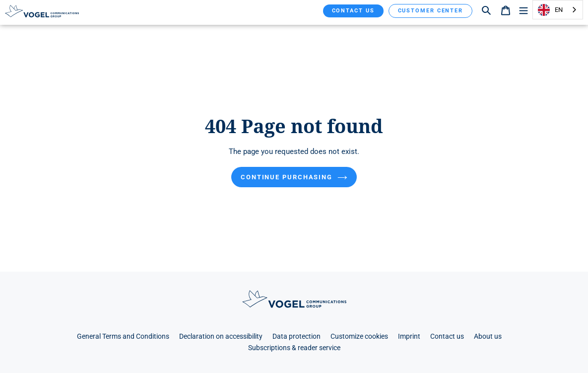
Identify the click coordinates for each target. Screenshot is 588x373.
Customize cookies (359, 336)
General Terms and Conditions (123, 336)
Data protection (296, 336)
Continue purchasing (294, 177)
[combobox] (558, 10)
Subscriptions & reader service (294, 348)
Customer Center (431, 11)
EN (550, 10)
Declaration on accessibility (221, 336)
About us (488, 336)
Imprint (409, 336)
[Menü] (523, 10)
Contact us (353, 11)
